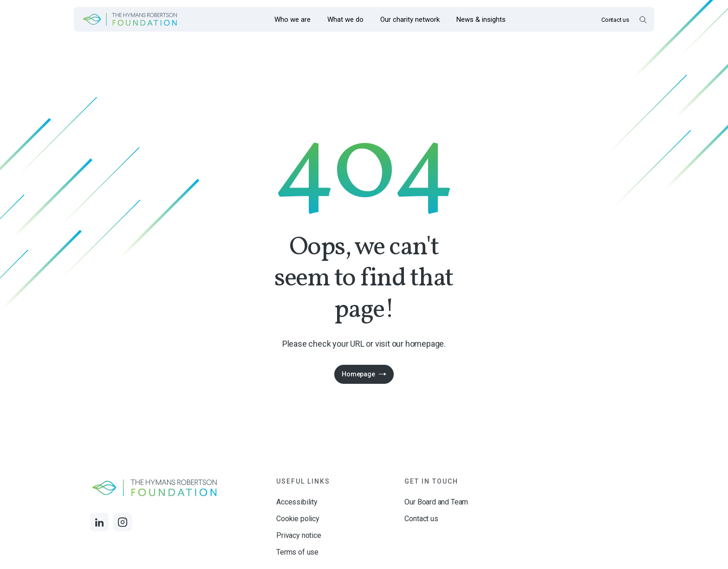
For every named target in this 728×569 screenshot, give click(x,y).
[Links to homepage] (130, 19)
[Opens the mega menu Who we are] (292, 19)
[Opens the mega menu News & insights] (481, 19)
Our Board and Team (436, 502)
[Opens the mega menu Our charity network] (410, 19)
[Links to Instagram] (123, 522)
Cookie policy (298, 519)
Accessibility (297, 502)
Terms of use (297, 552)
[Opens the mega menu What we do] (345, 19)
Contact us (615, 20)
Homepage (358, 374)
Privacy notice (299, 535)
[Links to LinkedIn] (99, 522)
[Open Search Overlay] (643, 19)
